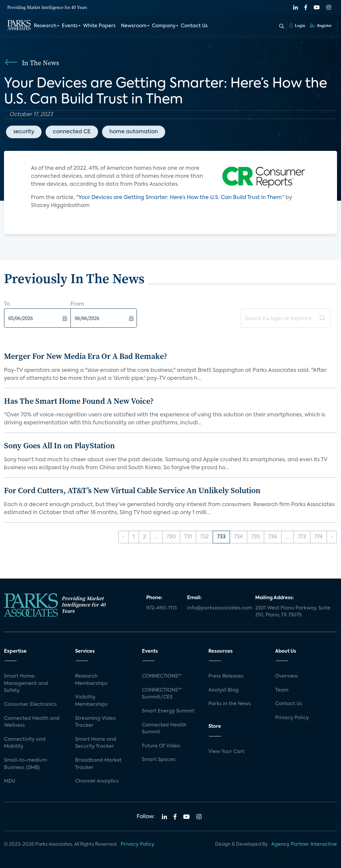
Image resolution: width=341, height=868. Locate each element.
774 (319, 537)
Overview (286, 676)
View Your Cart (226, 752)
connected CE (72, 132)
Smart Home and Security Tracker (96, 743)
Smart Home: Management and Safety (26, 683)
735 (256, 537)
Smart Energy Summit (168, 711)
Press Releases (226, 676)
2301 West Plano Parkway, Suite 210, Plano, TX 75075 (293, 612)
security (24, 132)
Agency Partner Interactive (304, 844)
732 (204, 537)
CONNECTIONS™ (162, 676)
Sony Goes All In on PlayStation (59, 445)
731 (188, 537)
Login (297, 26)
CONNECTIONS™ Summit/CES (162, 694)
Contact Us (194, 26)
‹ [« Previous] (123, 537)
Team (282, 690)
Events (70, 26)
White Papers (99, 26)
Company (164, 26)
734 (238, 537)
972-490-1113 (162, 608)
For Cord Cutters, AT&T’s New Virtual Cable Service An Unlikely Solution (132, 490)
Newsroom (134, 26)
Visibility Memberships (91, 701)
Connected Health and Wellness (32, 722)
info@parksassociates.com (217, 608)
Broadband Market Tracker (98, 764)
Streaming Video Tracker (95, 722)
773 (302, 537)
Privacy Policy (292, 718)
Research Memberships (91, 680)
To (7, 304)
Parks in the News (230, 704)
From (77, 304)
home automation (134, 132)
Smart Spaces (159, 760)
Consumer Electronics (30, 705)
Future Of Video (161, 746)
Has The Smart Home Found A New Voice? (79, 401)
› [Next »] (332, 537)
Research (45, 26)
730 (171, 537)
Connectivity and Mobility (25, 743)
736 (273, 537)
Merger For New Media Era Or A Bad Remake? (86, 356)
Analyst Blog (224, 690)
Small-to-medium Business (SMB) (25, 764)
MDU (10, 781)
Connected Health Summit (164, 729)
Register (321, 26)
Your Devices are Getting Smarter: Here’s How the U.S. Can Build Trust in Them (180, 198)
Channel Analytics (97, 781)
